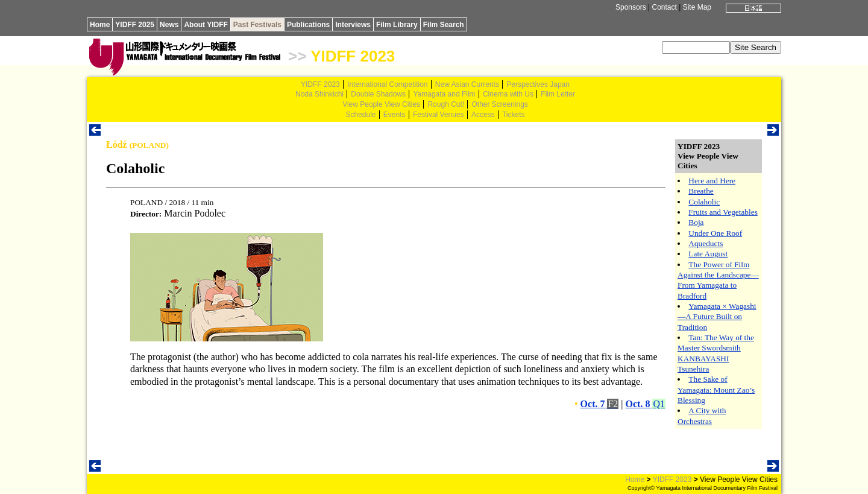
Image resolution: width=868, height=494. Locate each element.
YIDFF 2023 (353, 56)
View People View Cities (381, 104)
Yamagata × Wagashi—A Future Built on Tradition (717, 317)
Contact (664, 7)
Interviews (353, 25)
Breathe (701, 191)
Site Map (697, 7)
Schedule (360, 115)
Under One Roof (715, 233)
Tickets (514, 115)
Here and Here (712, 181)
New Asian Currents (467, 84)
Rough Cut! (446, 104)
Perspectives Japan (538, 84)
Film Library (397, 25)
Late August (708, 254)
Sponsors (631, 7)
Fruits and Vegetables (723, 212)
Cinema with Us (508, 94)
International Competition (387, 84)
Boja (696, 222)
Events (395, 115)
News (169, 25)
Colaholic (704, 202)
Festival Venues (439, 115)
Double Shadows (378, 94)
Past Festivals (257, 25)
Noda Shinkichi (319, 94)
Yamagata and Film (444, 94)
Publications (308, 25)
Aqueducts (706, 243)
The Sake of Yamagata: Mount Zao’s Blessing (716, 390)
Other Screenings (499, 104)
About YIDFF (206, 25)
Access (483, 115)
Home (100, 25)
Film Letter (558, 94)
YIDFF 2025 (135, 25)
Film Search (444, 25)
